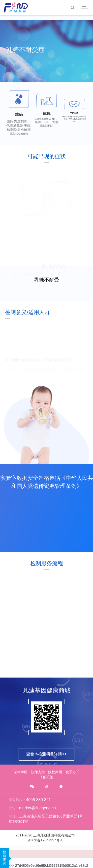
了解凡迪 (47, 777)
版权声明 (55, 772)
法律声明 (21, 772)
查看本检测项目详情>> (46, 754)
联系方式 (72, 772)
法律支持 (38, 772)
